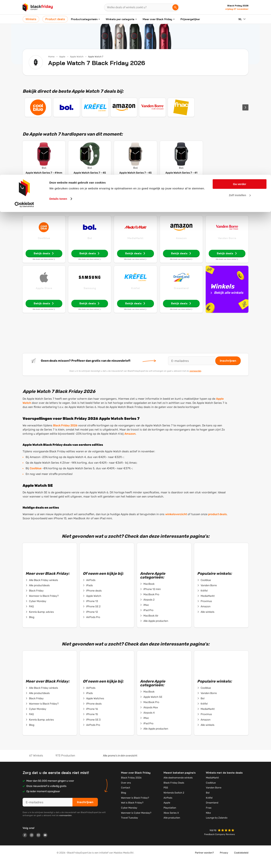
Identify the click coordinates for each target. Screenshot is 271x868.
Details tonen (58, 24)
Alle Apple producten (154, 629)
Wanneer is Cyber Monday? (136, 820)
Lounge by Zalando (217, 825)
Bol (90, 246)
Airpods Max (149, 715)
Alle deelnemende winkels (178, 785)
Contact (126, 795)
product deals (217, 522)
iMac (145, 613)
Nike (208, 820)
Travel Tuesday (129, 825)
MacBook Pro (150, 602)
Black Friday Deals (174, 790)
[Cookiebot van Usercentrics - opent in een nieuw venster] (24, 30)
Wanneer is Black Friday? (42, 604)
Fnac (209, 815)
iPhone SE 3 (92, 727)
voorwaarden (195, 378)
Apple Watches (93, 706)
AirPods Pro (91, 625)
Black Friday (35, 598)
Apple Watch (77, 57)
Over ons (126, 790)
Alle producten (172, 825)
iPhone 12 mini (150, 597)
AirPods (89, 588)
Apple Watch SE (151, 705)
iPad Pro (147, 618)
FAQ (30, 614)
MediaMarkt (135, 246)
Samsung (90, 296)
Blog (30, 625)
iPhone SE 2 (92, 614)
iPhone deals (92, 598)
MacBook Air (149, 623)
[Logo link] (26, 843)
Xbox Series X (171, 820)
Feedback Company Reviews (220, 842)
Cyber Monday (36, 609)
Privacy (224, 860)
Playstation (170, 815)
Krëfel (135, 296)
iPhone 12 (90, 620)
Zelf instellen (240, 20)
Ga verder (240, 9)
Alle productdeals (38, 593)
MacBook (147, 592)
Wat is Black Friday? (132, 810)
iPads (88, 593)
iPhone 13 (90, 609)
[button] (226, 838)
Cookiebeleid (241, 860)
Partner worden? (204, 860)
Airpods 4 (147, 720)
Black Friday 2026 (65, 433)
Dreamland (181, 296)
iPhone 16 (90, 717)
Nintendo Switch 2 (174, 800)
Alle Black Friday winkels (42, 588)
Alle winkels (206, 620)
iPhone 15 (90, 722)
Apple (62, 57)
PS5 (166, 795)
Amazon (181, 246)
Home (51, 57)
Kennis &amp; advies (40, 620)
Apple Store (44, 296)
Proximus (205, 609)
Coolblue (44, 246)
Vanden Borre (227, 246)
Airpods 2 (147, 607)
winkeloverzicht (176, 522)
